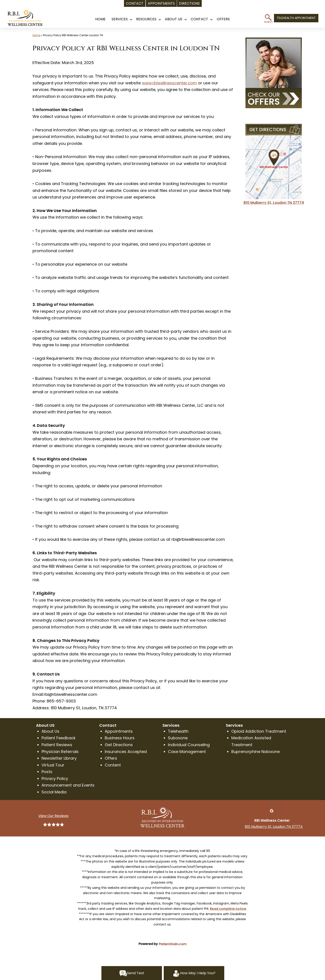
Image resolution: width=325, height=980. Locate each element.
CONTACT (199, 19)
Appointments (119, 731)
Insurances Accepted (126, 752)
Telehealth (178, 731)
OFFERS (223, 19)
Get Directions (119, 745)
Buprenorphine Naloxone (256, 752)
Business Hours (120, 738)
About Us (174, 19)
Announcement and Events (68, 785)
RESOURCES (146, 19)
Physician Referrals (60, 752)
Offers (111, 758)
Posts (47, 772)
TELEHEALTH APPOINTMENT (296, 18)
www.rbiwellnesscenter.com (169, 83)
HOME (100, 19)
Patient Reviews (57, 745)
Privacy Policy (55, 779)
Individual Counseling (189, 745)
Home (36, 35)
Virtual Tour (53, 765)
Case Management (187, 752)
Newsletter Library (59, 758)
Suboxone (178, 738)
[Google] (272, 810)
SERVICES (120, 19)
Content (113, 765)
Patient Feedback (59, 738)
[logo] (30, 20)
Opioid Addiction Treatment (259, 731)
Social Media (54, 792)
